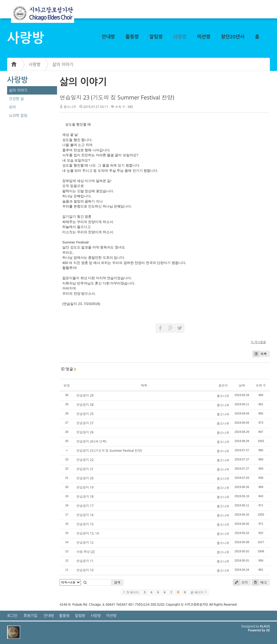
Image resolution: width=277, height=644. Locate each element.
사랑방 (180, 37)
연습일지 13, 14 (88, 533)
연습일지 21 (85, 469)
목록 (260, 354)
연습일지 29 (85, 395)
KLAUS (265, 626)
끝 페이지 (199, 592)
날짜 (242, 385)
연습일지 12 (85, 542)
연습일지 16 (85, 515)
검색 (117, 582)
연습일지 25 (85, 414)
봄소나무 (70, 107)
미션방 (204, 37)
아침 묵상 (83, 552)
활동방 (132, 37)
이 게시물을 (258, 342)
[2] (93, 552)
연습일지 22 (85, 460)
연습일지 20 (85, 478)
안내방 (108, 37)
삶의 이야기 (63, 64)
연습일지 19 (85, 487)
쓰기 (240, 582)
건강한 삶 (16, 99)
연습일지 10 (85, 570)
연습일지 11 (85, 561)
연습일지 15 (85, 524)
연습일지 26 (85, 432)
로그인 (12, 616)
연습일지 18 (85, 497)
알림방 (156, 37)
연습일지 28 (85, 405)
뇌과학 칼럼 (18, 116)
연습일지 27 (85, 423)
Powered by (257, 630)
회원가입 (31, 616)
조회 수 (261, 385)
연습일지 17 (85, 506)
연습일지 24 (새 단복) (91, 441)
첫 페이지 (131, 592)
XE (268, 630)
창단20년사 (233, 37)
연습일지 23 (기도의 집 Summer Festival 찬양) (117, 97)
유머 (12, 107)
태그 (259, 582)
